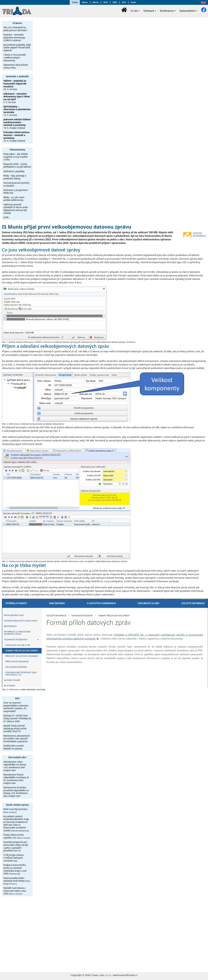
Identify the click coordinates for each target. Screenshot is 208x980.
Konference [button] (167, 11)
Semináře (11, 76)
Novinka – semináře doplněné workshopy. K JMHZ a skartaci (15, 37)
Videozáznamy (17, 150)
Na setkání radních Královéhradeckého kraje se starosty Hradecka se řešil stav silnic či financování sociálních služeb (16, 823)
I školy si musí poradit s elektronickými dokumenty (15, 57)
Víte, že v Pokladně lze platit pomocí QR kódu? (15, 29)
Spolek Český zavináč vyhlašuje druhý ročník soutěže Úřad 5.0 (15, 728)
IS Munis (17, 23)
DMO (115, 2)
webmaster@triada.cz (125, 975)
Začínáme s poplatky (14, 171)
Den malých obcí (17, 757)
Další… (7, 217)
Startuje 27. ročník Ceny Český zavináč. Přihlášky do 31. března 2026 (17, 718)
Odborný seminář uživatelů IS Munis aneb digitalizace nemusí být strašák (16, 209)
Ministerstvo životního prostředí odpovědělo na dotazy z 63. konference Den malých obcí (16, 792)
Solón (133, 2)
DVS (124, 2)
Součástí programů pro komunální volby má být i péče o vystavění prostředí (16, 846)
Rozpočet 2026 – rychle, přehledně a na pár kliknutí (17, 165)
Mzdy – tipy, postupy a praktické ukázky (15, 177)
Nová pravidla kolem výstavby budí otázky (17, 881)
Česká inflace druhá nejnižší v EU (17, 836)
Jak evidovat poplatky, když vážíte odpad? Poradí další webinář (17, 48)
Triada (75, 2)
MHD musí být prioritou (16, 810)
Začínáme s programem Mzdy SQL (16, 191)
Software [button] (149, 11)
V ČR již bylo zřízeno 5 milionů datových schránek (14, 858)
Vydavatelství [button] (187, 11)
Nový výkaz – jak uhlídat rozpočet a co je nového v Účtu (16, 157)
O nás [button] (134, 11)
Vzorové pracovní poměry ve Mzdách (17, 184)
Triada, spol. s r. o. (101, 975)
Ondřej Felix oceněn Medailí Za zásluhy (14, 747)
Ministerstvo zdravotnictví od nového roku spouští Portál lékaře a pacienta (17, 739)
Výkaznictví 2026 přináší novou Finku (16, 66)
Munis (85, 2)
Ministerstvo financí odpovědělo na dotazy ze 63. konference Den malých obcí (16, 779)
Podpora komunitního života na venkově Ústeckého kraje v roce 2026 (15, 869)
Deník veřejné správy (17, 805)
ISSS (106, 2)
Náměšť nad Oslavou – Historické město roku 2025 (15, 891)
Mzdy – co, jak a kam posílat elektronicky (14, 199)
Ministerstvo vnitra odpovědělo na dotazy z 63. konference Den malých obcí (15, 766)
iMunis (96, 2)
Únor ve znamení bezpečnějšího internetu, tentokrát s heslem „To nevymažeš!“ (16, 707)
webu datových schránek (33, 689)
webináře (24, 76)
